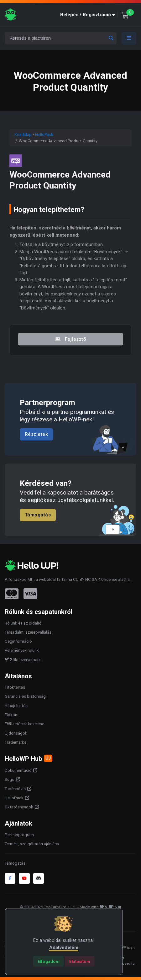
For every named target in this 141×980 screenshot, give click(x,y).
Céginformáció (18, 641)
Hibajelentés (16, 706)
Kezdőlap (23, 135)
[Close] (48, 961)
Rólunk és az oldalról (24, 623)
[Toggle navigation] (129, 38)
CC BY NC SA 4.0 (88, 579)
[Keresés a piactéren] (61, 38)
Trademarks (16, 742)
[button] (89, 15)
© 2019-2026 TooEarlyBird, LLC (48, 907)
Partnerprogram (19, 835)
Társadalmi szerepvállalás (28, 632)
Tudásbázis (15, 789)
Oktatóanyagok (19, 807)
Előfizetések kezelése (24, 724)
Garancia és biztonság (25, 696)
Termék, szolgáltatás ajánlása (32, 844)
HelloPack (44, 135)
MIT (31, 579)
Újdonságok (16, 733)
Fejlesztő (70, 339)
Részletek (37, 435)
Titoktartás (15, 687)
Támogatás (38, 515)
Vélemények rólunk (22, 650)
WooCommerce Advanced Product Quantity (60, 180)
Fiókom (12, 715)
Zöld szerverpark (23, 660)
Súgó (10, 779)
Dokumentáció (18, 770)
